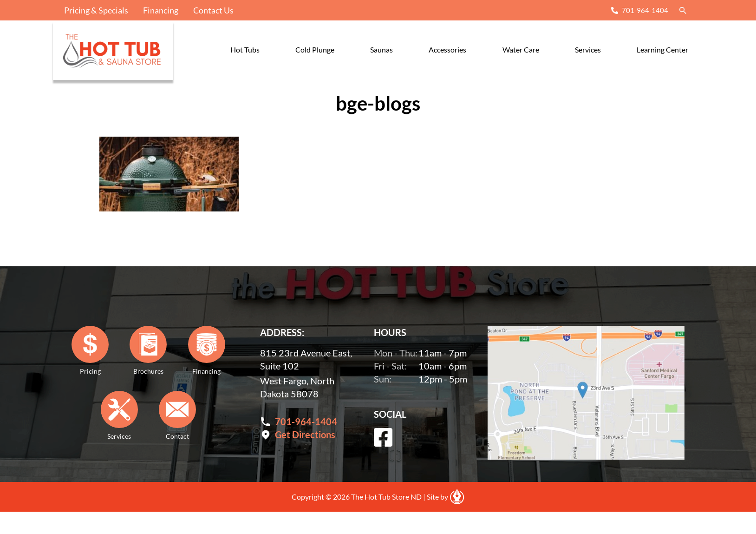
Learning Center (662, 49)
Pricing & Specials (96, 10)
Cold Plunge (315, 49)
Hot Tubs (245, 49)
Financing (161, 10)
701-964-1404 (645, 10)
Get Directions (305, 435)
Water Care (521, 49)
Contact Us (213, 10)
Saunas (381, 49)
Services (588, 49)
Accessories (447, 49)
